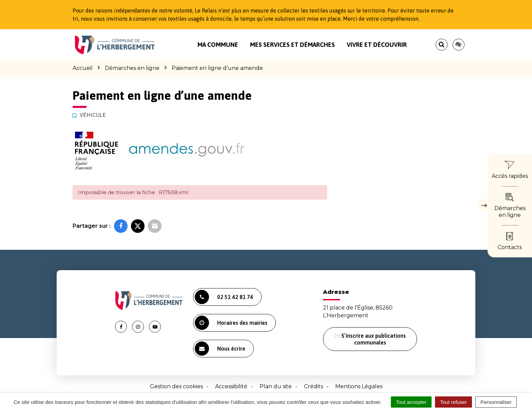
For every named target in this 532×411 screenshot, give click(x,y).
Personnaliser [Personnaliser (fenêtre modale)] (496, 402)
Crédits (313, 386)
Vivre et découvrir (377, 45)
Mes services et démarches (292, 45)
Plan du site (276, 386)
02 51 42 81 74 (224, 297)
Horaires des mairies (231, 323)
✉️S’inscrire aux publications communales (370, 339)
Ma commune (218, 45)
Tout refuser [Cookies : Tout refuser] (453, 402)
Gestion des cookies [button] (176, 386)
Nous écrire (220, 349)
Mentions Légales (359, 386)
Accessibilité (231, 386)
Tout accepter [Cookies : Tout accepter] (411, 402)
